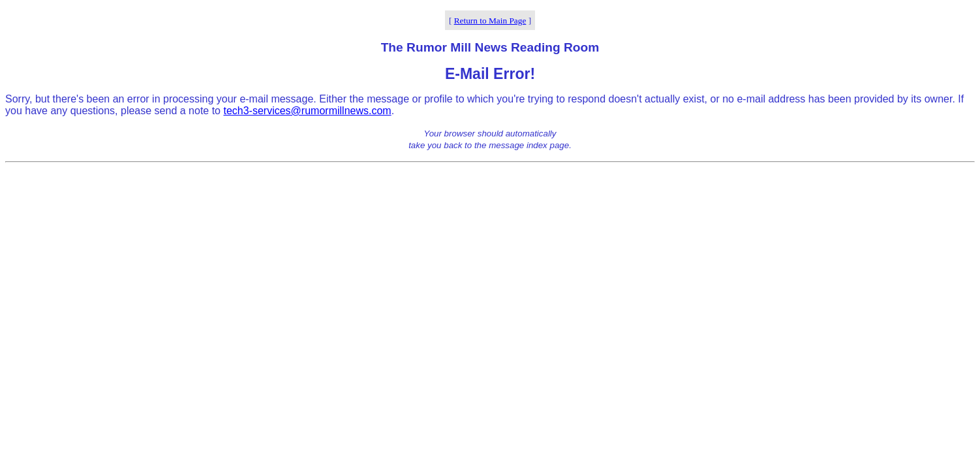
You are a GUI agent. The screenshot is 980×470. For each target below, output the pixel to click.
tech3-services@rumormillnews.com (307, 111)
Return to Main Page (490, 21)
